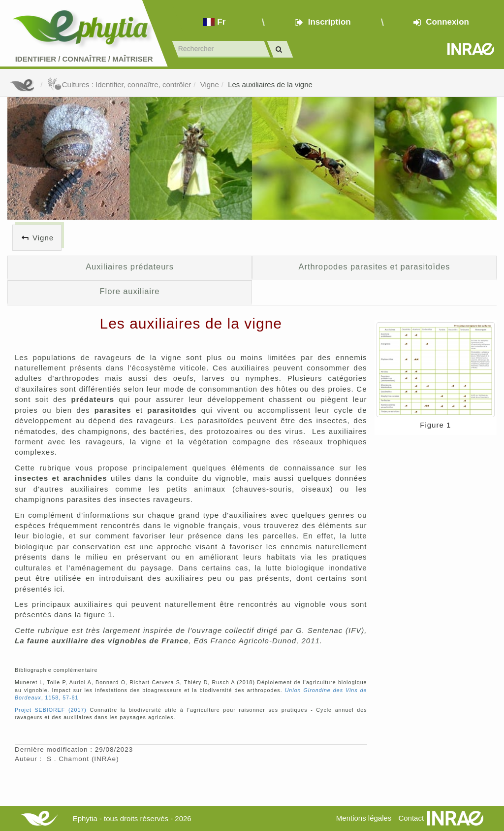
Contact (411, 818)
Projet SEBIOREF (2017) (51, 710)
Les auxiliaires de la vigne (270, 84)
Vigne (210, 84)
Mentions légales (364, 818)
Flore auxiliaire (130, 291)
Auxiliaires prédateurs (130, 266)
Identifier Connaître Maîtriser (84, 59)
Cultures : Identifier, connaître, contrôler (119, 84)
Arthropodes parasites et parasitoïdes (375, 266)
